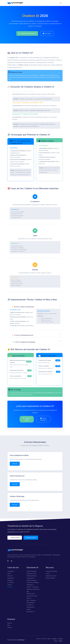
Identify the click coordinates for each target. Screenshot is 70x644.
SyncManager (21, 640)
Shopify (29, 609)
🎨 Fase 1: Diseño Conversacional (23, 307)
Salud (9, 574)
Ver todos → (11, 587)
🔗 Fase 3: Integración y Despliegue (24, 342)
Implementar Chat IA (51, 576)
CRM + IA (29, 598)
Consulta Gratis (27, 419)
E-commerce (11, 582)
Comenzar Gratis (31, 538)
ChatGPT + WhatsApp (32, 587)
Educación (10, 576)
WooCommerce (30, 612)
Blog (9, 625)
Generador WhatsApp (51, 571)
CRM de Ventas (31, 594)
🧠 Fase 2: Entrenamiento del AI (23, 335)
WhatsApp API (30, 578)
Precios (48, 574)
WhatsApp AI (30, 585)
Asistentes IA (30, 605)
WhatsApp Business (32, 576)
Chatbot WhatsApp (32, 571)
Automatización (31, 607)
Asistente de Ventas (32, 596)
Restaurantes (11, 578)
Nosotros (10, 623)
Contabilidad (11, 571)
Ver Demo (47, 33)
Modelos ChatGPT (50, 578)
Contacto (10, 628)
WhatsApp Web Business (33, 589)
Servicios (10, 585)
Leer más (15, 464)
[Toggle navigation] (61, 3)
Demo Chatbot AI (43, 419)
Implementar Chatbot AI (27, 33)
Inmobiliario (10, 580)
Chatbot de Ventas (31, 574)
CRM (28, 591)
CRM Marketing (30, 603)
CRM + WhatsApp (31, 600)
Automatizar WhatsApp (33, 582)
